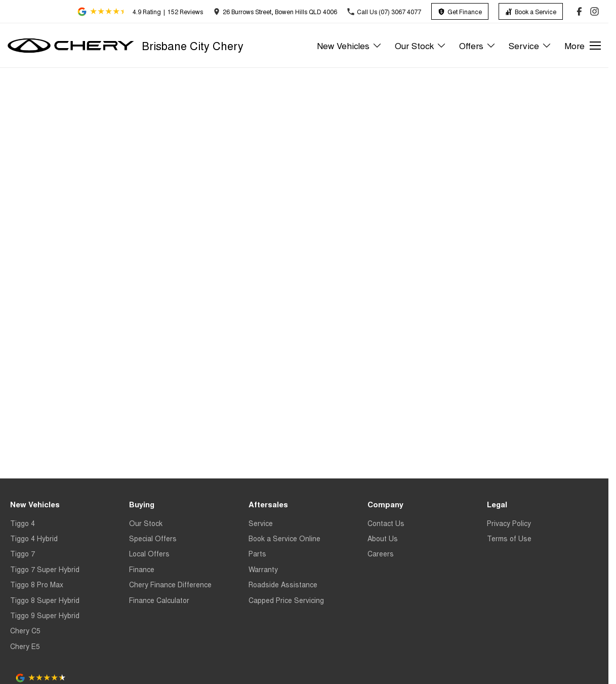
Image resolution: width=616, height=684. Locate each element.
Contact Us (386, 523)
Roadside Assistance (283, 584)
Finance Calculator (159, 600)
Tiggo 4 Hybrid (34, 538)
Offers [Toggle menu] (478, 45)
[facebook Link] (579, 11)
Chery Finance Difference (170, 584)
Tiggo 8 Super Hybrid (45, 600)
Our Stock (146, 523)
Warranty (263, 569)
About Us (383, 538)
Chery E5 (25, 646)
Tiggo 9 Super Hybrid (45, 615)
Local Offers (149, 553)
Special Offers (153, 538)
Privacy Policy (509, 523)
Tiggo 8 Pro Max (37, 584)
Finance (142, 569)
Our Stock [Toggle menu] (421, 45)
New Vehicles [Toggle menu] (350, 45)
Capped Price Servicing (286, 600)
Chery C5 (25, 630)
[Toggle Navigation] (583, 46)
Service (261, 523)
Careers (381, 553)
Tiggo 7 (23, 553)
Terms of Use (509, 538)
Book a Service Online (284, 538)
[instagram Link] (594, 11)
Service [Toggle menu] (530, 45)
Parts (257, 553)
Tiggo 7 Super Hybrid (45, 569)
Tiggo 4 (23, 523)
